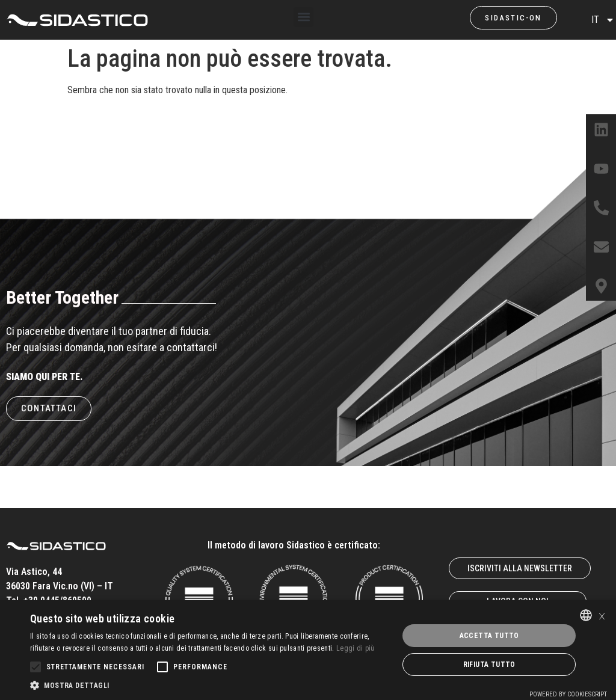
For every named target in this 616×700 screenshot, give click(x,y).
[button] (303, 17)
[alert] (308, 650)
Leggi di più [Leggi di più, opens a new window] (356, 648)
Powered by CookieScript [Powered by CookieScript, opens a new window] (568, 694)
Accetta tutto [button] (489, 636)
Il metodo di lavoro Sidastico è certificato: (294, 545)
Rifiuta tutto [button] (489, 665)
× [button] (602, 615)
